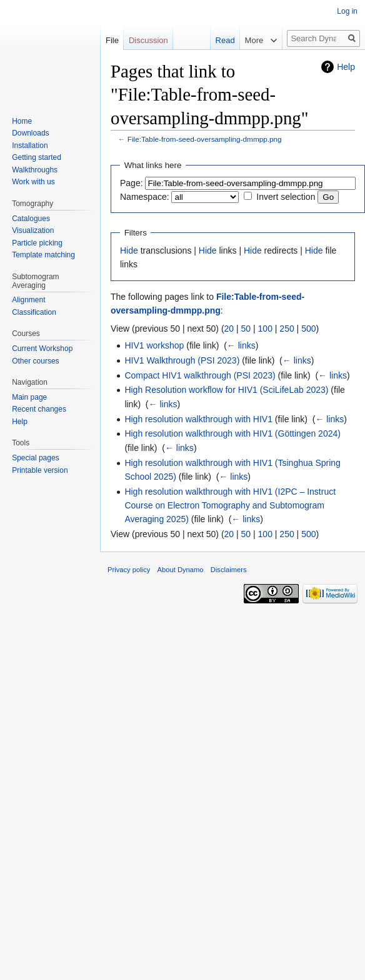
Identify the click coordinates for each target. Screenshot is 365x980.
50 (246, 329)
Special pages (35, 458)
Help (346, 67)
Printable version (40, 470)
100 (265, 329)
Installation (30, 146)
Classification (34, 312)
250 (287, 329)
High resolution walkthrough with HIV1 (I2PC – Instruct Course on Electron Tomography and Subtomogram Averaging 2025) (230, 506)
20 (229, 329)
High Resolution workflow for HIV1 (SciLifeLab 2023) (226, 390)
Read (218, 40)
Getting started (37, 157)
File (112, 40)
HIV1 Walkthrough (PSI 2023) (182, 360)
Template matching (43, 255)
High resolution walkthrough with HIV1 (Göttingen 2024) (232, 433)
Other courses (35, 361)
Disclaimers (229, 570)
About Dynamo (181, 570)
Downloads (30, 133)
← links (241, 345)
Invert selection (286, 197)
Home (22, 121)
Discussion (148, 40)
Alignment (28, 300)
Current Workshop (42, 349)
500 (308, 329)
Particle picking (37, 243)
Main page (29, 397)
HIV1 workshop (154, 345)
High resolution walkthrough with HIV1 (198, 419)
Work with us (33, 182)
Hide (129, 250)
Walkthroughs (35, 170)
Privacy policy (129, 570)
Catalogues (31, 219)
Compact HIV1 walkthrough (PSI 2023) (200, 375)
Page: (132, 183)
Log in (347, 11)
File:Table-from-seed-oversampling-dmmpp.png (205, 139)
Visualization (33, 230)
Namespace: (145, 197)
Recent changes (39, 409)
